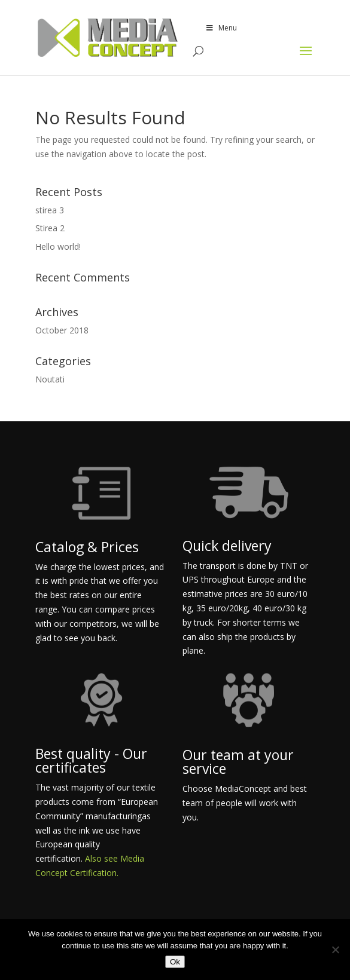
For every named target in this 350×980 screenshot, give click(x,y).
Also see (103, 858)
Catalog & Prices (87, 547)
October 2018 (62, 330)
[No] (335, 950)
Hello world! (58, 246)
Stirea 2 (50, 228)
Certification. (94, 873)
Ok (175, 962)
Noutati (50, 379)
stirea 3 (50, 210)
